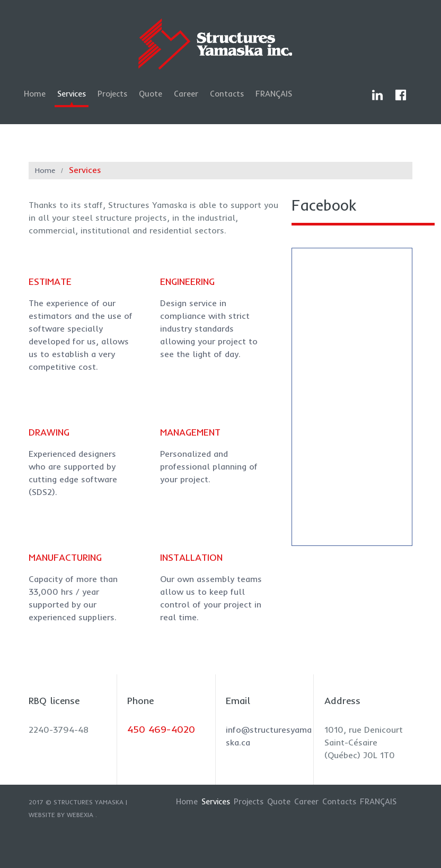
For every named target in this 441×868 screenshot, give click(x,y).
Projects (112, 94)
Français (274, 94)
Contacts (227, 94)
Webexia (80, 815)
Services (72, 94)
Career (186, 94)
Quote (151, 94)
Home (35, 94)
